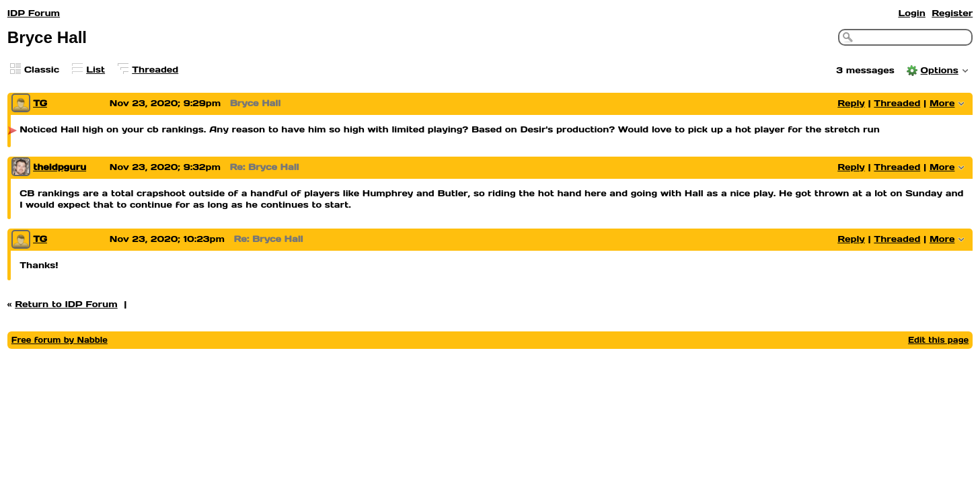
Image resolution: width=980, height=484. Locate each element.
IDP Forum (34, 13)
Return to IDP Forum (66, 304)
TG (40, 103)
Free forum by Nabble (60, 340)
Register (952, 13)
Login (911, 13)
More (942, 103)
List (96, 70)
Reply (851, 103)
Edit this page (938, 340)
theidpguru (60, 167)
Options (940, 70)
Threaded (155, 70)
